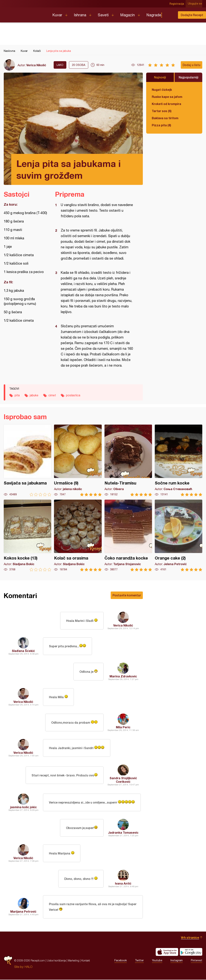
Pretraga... (169, 15)
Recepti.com (25, 13)
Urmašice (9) (78, 460)
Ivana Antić (123, 883)
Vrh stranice (190, 938)
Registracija (177, 4)
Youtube (157, 961)
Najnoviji (160, 77)
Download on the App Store (167, 952)
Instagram (177, 961)
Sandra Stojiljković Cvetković (123, 780)
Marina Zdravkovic (123, 676)
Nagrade (154, 15)
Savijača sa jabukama (27, 460)
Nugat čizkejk (162, 90)
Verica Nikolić (36, 65)
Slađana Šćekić (23, 651)
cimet (52, 395)
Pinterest (197, 961)
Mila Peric (123, 727)
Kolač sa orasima (78, 535)
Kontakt (86, 961)
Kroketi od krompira (166, 104)
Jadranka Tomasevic (123, 832)
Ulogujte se (195, 4)
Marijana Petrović (23, 912)
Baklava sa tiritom (165, 118)
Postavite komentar (127, 595)
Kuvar (57, 15)
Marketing (74, 961)
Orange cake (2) (179, 535)
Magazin (127, 15)
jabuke (34, 395)
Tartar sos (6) (162, 111)
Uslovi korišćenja (56, 961)
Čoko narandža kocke (128, 535)
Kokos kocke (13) (27, 535)
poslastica (73, 395)
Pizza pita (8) (161, 125)
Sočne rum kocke (179, 460)
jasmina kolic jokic (23, 807)
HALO (29, 967)
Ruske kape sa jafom (167, 97)
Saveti (103, 15)
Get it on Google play (191, 952)
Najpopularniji (189, 77)
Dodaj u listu (192, 65)
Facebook (121, 961)
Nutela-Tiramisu (128, 460)
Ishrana (80, 15)
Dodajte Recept (192, 15)
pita (17, 395)
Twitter (139, 961)
